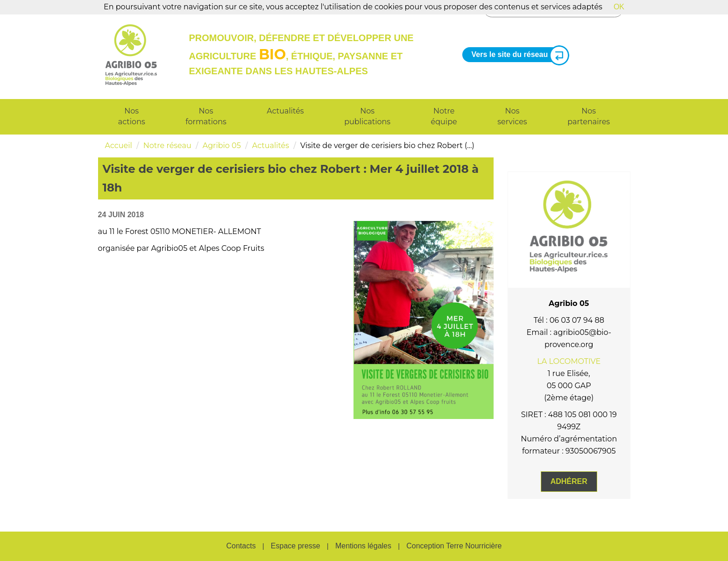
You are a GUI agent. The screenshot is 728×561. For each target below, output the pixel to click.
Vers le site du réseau (517, 55)
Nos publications (367, 116)
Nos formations (206, 116)
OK (619, 7)
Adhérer (569, 481)
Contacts (241, 546)
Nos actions (132, 116)
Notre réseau (167, 146)
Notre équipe (444, 116)
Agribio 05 (222, 146)
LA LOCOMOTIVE (569, 361)
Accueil (119, 146)
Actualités (285, 111)
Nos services (512, 116)
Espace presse (296, 546)
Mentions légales (363, 546)
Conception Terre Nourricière (454, 546)
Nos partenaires (589, 116)
